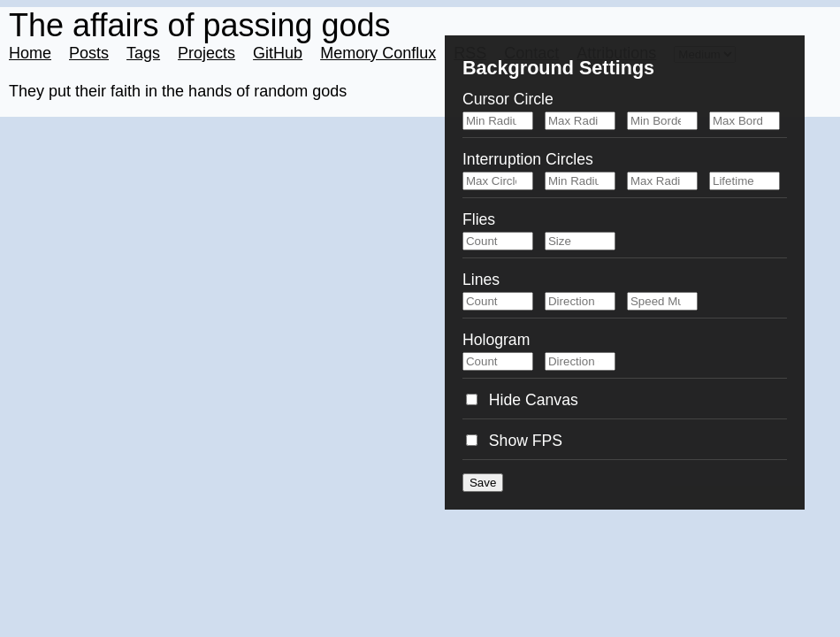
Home (30, 53)
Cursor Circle (508, 99)
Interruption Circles (528, 159)
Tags (143, 53)
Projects (206, 53)
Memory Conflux (378, 53)
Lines (481, 280)
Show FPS (514, 441)
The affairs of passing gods (200, 25)
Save (483, 483)
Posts (89, 53)
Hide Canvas (522, 400)
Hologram (496, 340)
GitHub (278, 53)
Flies (479, 219)
